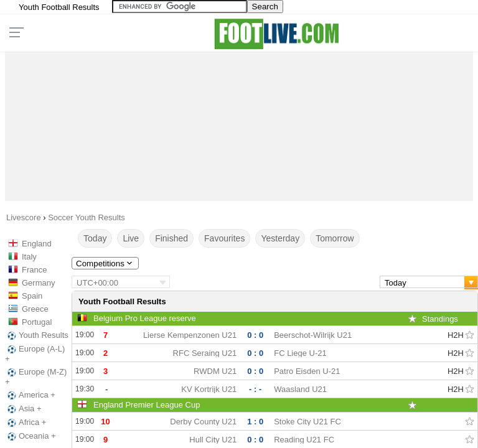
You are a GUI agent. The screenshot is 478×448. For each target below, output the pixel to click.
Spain (32, 296)
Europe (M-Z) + (36, 377)
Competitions (105, 263)
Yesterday (280, 238)
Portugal (37, 322)
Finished (171, 238)
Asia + (23, 409)
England (37, 244)
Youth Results (37, 335)
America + (30, 395)
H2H (456, 335)
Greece (35, 309)
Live (131, 238)
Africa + (26, 422)
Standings (440, 319)
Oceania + (30, 436)
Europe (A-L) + (35, 354)
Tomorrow (335, 238)
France (34, 270)
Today (95, 238)
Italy (29, 257)
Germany (38, 283)
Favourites (224, 238)
